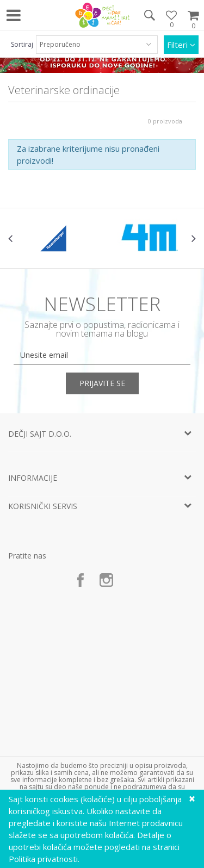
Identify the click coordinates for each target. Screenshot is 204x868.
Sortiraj (22, 44)
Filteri (181, 45)
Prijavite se (102, 383)
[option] (55, 238)
